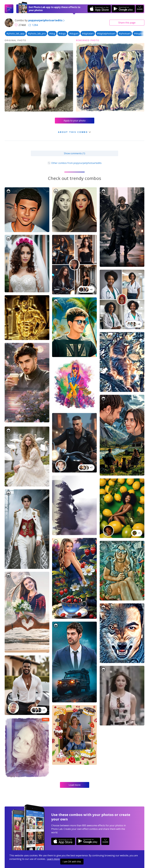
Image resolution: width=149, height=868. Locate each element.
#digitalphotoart (106, 34)
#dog (52, 34)
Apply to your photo (75, 121)
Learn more (53, 859)
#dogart (74, 34)
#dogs (62, 34)
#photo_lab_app (15, 34)
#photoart (125, 34)
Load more (75, 785)
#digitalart (88, 34)
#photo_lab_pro (37, 34)
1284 (33, 25)
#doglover (140, 34)
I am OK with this (72, 862)
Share (127, 23)
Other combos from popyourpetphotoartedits (74, 163)
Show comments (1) (74, 153)
